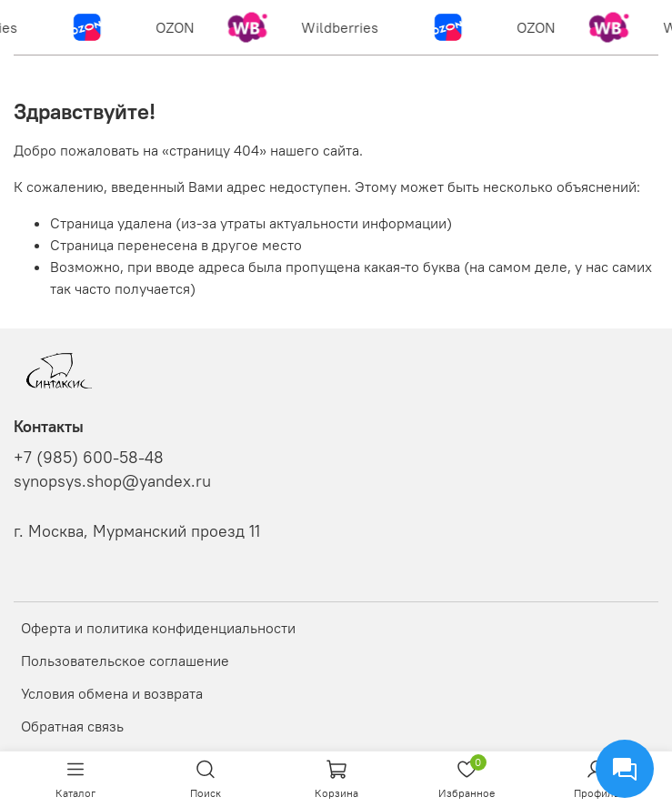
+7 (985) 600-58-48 (89, 458)
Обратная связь (72, 726)
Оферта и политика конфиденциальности (158, 628)
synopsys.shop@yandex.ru (112, 481)
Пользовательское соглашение (125, 661)
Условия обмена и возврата (112, 693)
